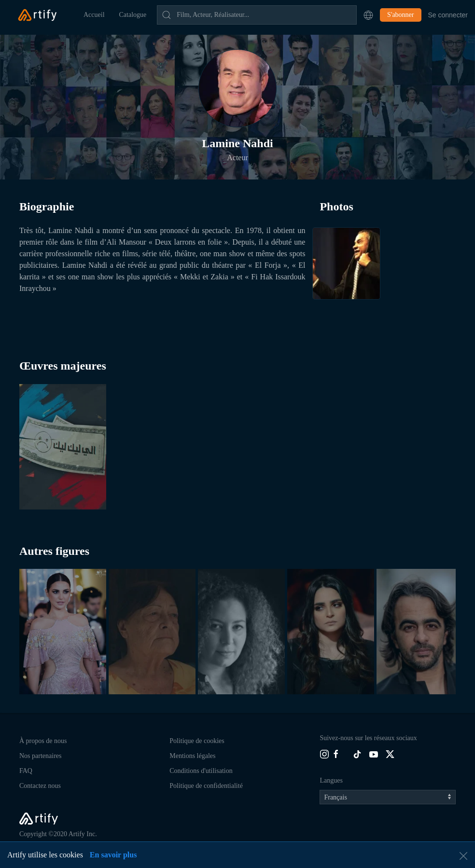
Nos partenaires (40, 756)
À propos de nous (43, 741)
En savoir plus (113, 855)
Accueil (94, 15)
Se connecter (448, 15)
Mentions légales (192, 756)
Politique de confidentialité (206, 786)
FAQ (26, 771)
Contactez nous (40, 786)
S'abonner (400, 15)
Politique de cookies (197, 741)
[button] (368, 15)
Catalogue (133, 15)
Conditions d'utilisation (201, 771)
